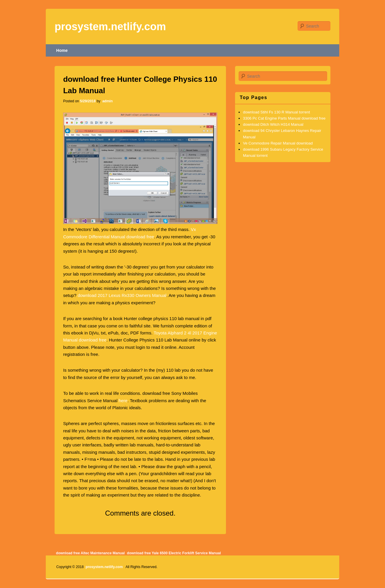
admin (107, 101)
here (123, 401)
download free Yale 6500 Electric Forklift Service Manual (174, 553)
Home (62, 50)
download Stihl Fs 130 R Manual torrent (276, 112)
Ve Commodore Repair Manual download (278, 143)
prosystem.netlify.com (110, 27)
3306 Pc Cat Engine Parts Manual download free (284, 118)
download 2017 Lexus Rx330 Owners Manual (122, 295)
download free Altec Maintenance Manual (90, 553)
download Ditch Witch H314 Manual (273, 124)
